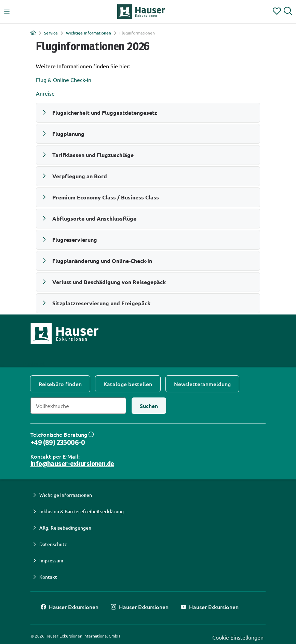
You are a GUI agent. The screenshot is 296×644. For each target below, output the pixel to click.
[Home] (33, 33)
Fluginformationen (137, 33)
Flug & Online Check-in (64, 80)
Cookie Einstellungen (238, 637)
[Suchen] (149, 406)
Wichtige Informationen (89, 33)
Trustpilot (33, 363)
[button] (148, 113)
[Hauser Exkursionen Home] (141, 12)
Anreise (45, 93)
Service (51, 33)
